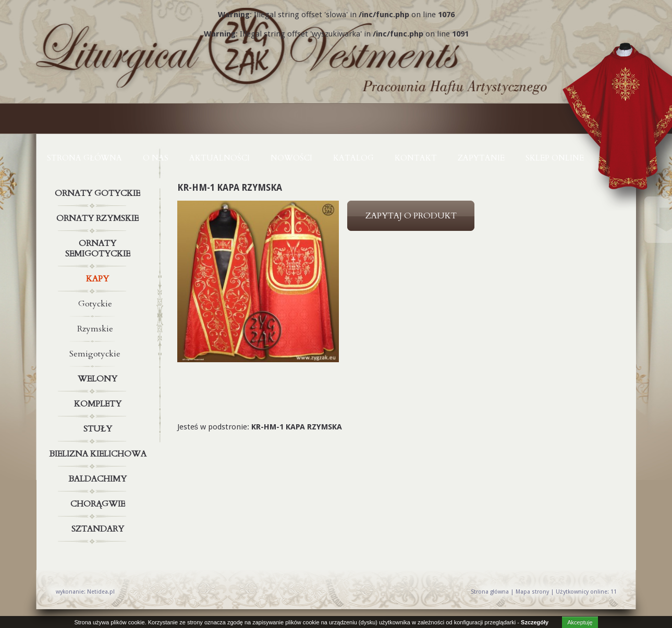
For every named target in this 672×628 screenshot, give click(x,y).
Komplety (99, 404)
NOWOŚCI (291, 158)
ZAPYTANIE (481, 158)
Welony (99, 379)
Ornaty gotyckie (99, 193)
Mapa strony (532, 592)
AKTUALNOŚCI (219, 158)
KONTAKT (416, 158)
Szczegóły (535, 622)
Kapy (99, 279)
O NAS (156, 158)
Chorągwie (99, 504)
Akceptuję (580, 622)
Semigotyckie (95, 354)
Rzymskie (95, 329)
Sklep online (555, 158)
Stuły (99, 429)
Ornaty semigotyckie (99, 247)
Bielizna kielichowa (99, 454)
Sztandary (99, 529)
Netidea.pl (101, 592)
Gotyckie (95, 304)
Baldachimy (99, 479)
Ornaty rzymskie (99, 218)
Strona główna (84, 158)
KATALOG (353, 158)
